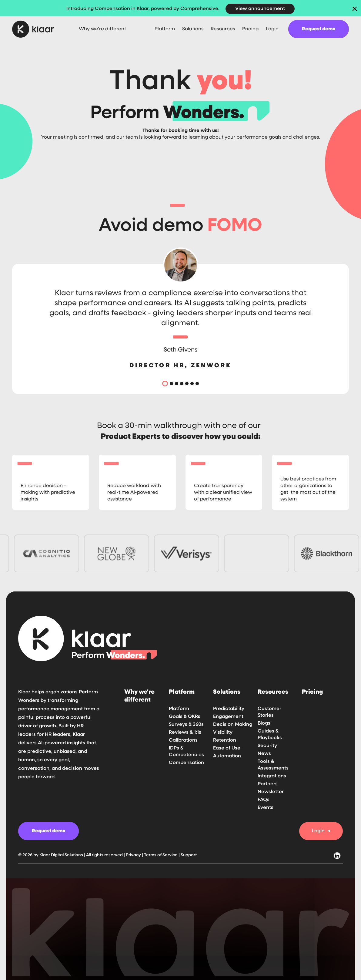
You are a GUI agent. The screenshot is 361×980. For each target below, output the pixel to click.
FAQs (264, 800)
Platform (179, 709)
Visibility (223, 732)
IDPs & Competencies (186, 752)
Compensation (186, 763)
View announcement (260, 9)
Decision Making (233, 725)
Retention (225, 740)
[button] (165, 29)
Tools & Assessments (273, 765)
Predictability (229, 709)
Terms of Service (161, 855)
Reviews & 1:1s (185, 732)
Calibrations (183, 740)
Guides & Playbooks (270, 735)
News (264, 754)
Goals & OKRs (185, 717)
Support (189, 855)
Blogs (264, 723)
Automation (227, 756)
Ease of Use (227, 748)
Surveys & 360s (186, 725)
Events (266, 808)
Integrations (272, 776)
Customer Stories (269, 712)
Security (267, 746)
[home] (38, 29)
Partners (268, 784)
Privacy (134, 855)
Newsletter (271, 792)
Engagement (228, 717)
